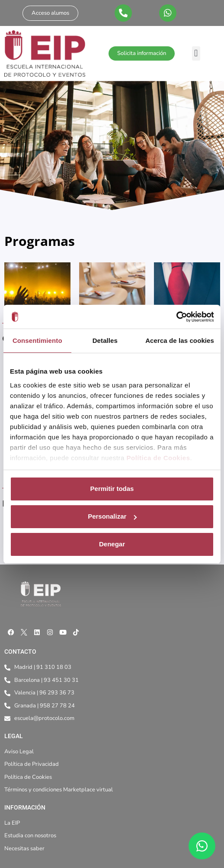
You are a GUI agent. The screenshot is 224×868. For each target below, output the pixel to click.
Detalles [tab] (105, 340)
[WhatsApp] (202, 846)
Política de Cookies (158, 458)
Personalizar (112, 516)
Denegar (112, 544)
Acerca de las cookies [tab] (180, 340)
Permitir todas (112, 489)
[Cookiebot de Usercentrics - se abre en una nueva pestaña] (176, 317)
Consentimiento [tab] (37, 340)
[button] (196, 53)
